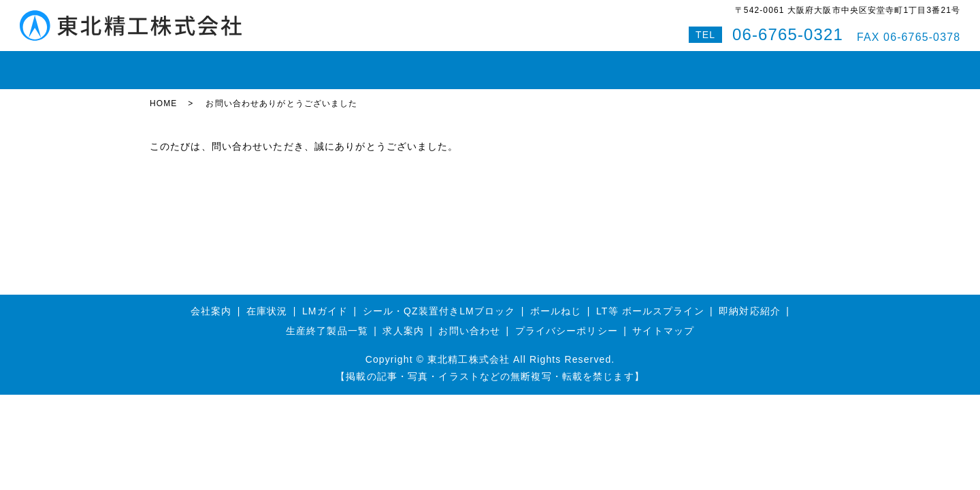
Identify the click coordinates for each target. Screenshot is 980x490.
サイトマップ (663, 319)
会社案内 (608, 64)
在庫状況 (230, 64)
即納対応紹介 (537, 64)
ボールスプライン (446, 64)
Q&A (739, 64)
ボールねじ (360, 64)
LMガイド (292, 64)
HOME (174, 64)
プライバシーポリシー (567, 319)
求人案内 (403, 319)
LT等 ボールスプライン (650, 299)
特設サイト (796, 64)
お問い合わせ (678, 64)
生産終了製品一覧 (327, 319)
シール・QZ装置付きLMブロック (439, 299)
